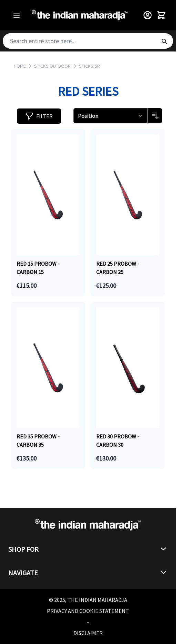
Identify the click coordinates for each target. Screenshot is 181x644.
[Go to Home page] (80, 15)
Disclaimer (88, 633)
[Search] (164, 41)
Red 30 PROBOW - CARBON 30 (118, 441)
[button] (39, 116)
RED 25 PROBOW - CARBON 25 (118, 268)
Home (20, 66)
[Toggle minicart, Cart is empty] (161, 15)
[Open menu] (17, 15)
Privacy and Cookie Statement (88, 611)
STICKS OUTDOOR (52, 66)
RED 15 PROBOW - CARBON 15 (38, 268)
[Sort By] (110, 116)
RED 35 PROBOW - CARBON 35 (38, 441)
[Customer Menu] (148, 15)
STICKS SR (89, 66)
